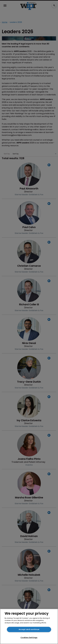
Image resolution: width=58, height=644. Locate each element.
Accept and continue (29, 629)
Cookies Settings (29, 638)
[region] (29, 626)
